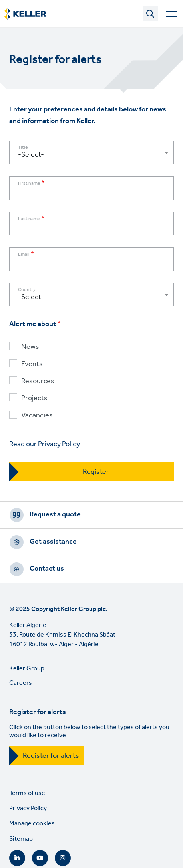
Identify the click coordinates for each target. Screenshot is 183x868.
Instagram (63, 858)
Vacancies (37, 416)
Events (32, 364)
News (30, 347)
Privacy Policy (28, 808)
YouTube (40, 858)
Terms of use (27, 793)
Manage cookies (32, 824)
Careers (21, 683)
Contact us (47, 569)
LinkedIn (17, 858)
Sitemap (21, 839)
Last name (29, 219)
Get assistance (53, 542)
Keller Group (27, 669)
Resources (38, 381)
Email (24, 255)
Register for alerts (51, 756)
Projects (34, 398)
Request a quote (55, 514)
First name (29, 184)
